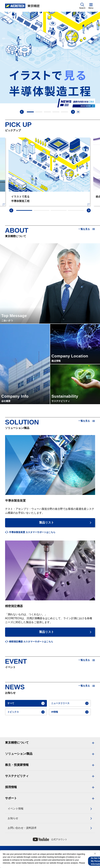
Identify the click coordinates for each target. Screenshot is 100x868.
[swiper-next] (89, 210)
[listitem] (30, 532)
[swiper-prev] (11, 210)
